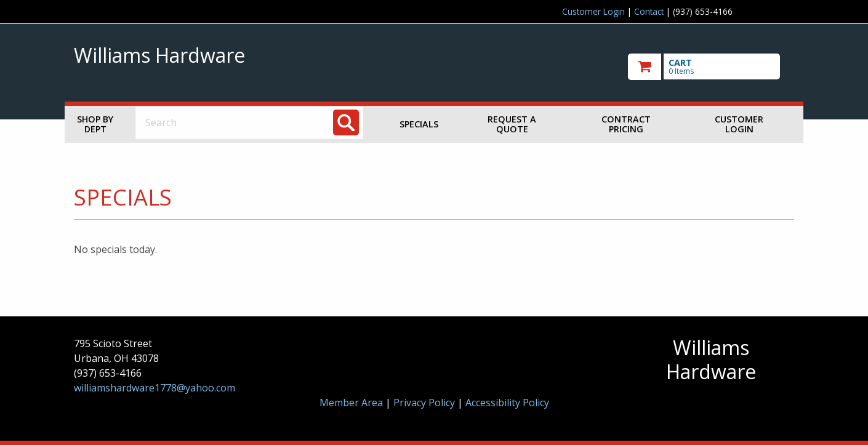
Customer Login (593, 11)
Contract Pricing (626, 124)
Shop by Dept (95, 124)
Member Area (351, 403)
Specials (419, 124)
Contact (649, 11)
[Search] (346, 122)
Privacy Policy (425, 403)
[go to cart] (711, 67)
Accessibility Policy (507, 403)
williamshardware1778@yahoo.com (155, 388)
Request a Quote (512, 124)
